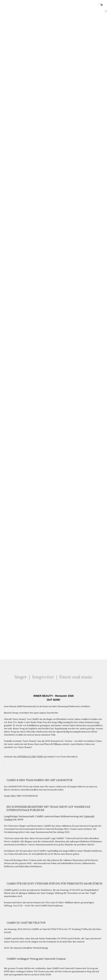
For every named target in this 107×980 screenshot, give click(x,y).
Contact (84, 4)
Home (7, 4)
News (53, 4)
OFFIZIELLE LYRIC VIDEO (30, 757)
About (22, 4)
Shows (38, 4)
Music (67, 4)
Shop (47, 12)
